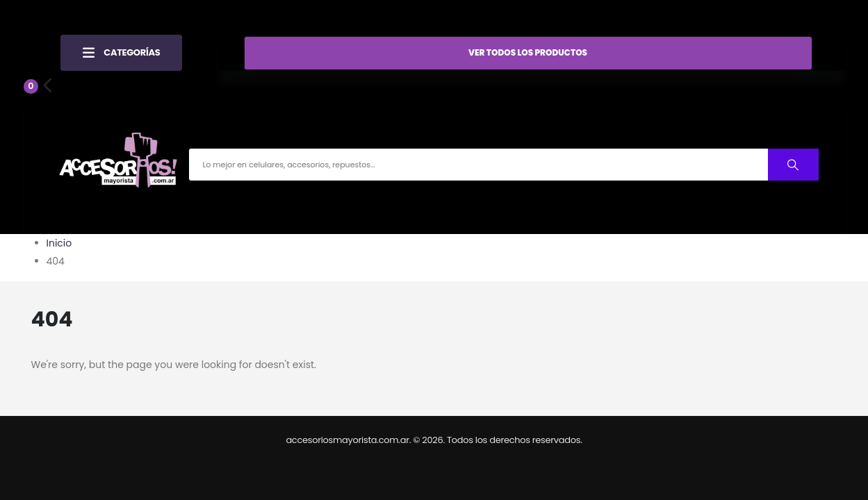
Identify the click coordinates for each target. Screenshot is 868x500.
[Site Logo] (118, 165)
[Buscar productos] (793, 165)
